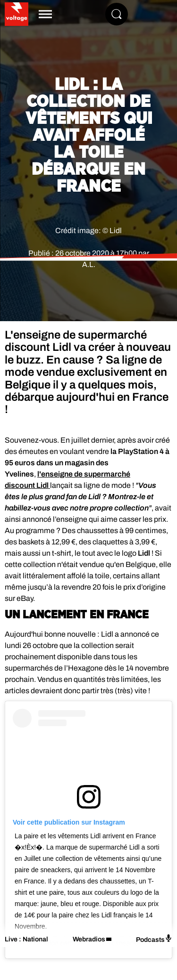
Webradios (89, 939)
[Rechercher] (117, 14)
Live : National (26, 939)
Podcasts (154, 939)
